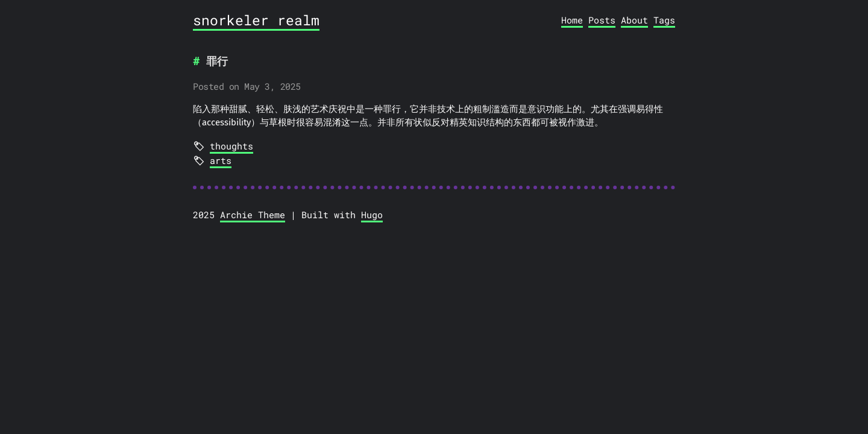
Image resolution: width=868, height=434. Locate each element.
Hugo (372, 215)
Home (572, 20)
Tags (664, 20)
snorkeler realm (256, 20)
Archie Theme (253, 215)
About (634, 20)
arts (221, 160)
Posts (602, 20)
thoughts (231, 146)
